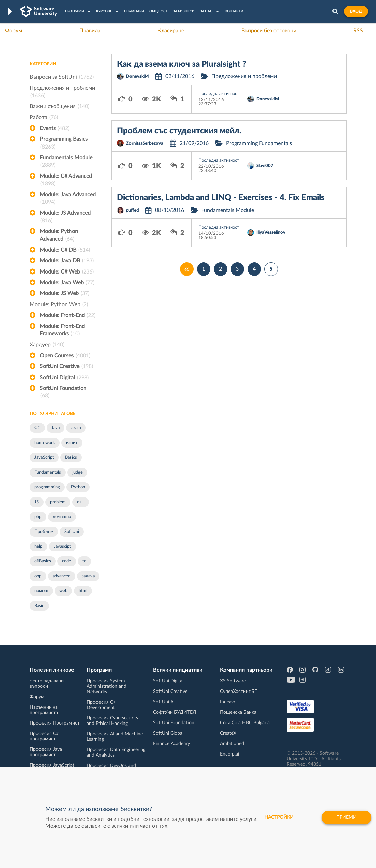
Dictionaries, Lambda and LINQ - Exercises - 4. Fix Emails (221, 198)
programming (47, 487)
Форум (13, 31)
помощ (41, 591)
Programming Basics (64, 143)
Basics (71, 458)
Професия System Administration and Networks (107, 686)
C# (37, 428)
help (38, 546)
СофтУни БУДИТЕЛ (175, 712)
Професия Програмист (55, 723)
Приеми (346, 817)
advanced (62, 576)
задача (88, 576)
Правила (90, 31)
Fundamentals (48, 472)
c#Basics (43, 561)
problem (58, 502)
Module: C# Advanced (66, 181)
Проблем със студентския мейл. (179, 131)
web (63, 591)
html (83, 591)
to (84, 561)
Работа (44, 117)
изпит (72, 443)
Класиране (171, 31)
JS (37, 502)
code (67, 561)
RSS (358, 31)
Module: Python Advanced (59, 236)
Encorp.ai (229, 754)
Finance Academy (171, 744)
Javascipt (62, 546)
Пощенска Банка (238, 712)
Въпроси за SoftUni (62, 77)
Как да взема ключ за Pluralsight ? (182, 64)
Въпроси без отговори (269, 31)
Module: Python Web (59, 304)
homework (45, 443)
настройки (279, 817)
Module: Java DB (67, 261)
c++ (81, 502)
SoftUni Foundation (63, 393)
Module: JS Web (65, 293)
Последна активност (219, 94)
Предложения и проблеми (62, 92)
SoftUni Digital (64, 378)
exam (76, 428)
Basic (39, 606)
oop (38, 576)
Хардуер (47, 345)
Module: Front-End (68, 315)
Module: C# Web (67, 272)
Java (55, 428)
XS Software (233, 681)
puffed (132, 210)
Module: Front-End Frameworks (62, 331)
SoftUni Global (168, 733)
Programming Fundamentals (259, 143)
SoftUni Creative (66, 366)
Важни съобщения (60, 106)
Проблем (44, 532)
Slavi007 (265, 166)
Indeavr (228, 702)
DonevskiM (137, 77)
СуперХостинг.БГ (238, 692)
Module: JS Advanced (65, 217)
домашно (62, 517)
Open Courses (65, 356)
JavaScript (44, 458)
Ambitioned (232, 744)
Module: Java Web (67, 283)
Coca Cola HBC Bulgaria (245, 723)
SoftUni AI (164, 702)
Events (55, 128)
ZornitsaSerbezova (145, 144)
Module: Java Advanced (68, 199)
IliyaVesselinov (271, 233)
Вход (356, 11)
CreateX (228, 733)
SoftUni (72, 532)
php (38, 517)
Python (78, 487)
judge (77, 472)
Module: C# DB (65, 250)
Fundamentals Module (66, 162)
